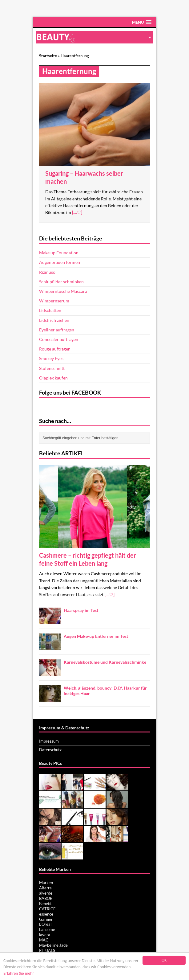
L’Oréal (45, 924)
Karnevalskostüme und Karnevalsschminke (105, 662)
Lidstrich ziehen (54, 320)
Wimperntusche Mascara (63, 291)
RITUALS (47, 950)
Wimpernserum (54, 301)
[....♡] (77, 212)
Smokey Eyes (51, 358)
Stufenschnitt (52, 368)
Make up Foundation (59, 253)
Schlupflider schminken (61, 282)
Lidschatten (50, 310)
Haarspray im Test (81, 610)
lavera (45, 935)
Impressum (49, 741)
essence (46, 914)
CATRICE (47, 909)
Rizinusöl (48, 272)
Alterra (45, 888)
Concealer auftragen (59, 339)
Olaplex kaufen (53, 378)
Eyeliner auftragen (57, 330)
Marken (46, 883)
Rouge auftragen (55, 349)
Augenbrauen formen (60, 262)
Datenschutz (50, 750)
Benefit (45, 904)
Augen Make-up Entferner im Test (96, 636)
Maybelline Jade (53, 945)
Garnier (46, 919)
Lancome (47, 929)
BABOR (46, 898)
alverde (46, 893)
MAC (44, 940)
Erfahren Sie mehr (19, 974)
